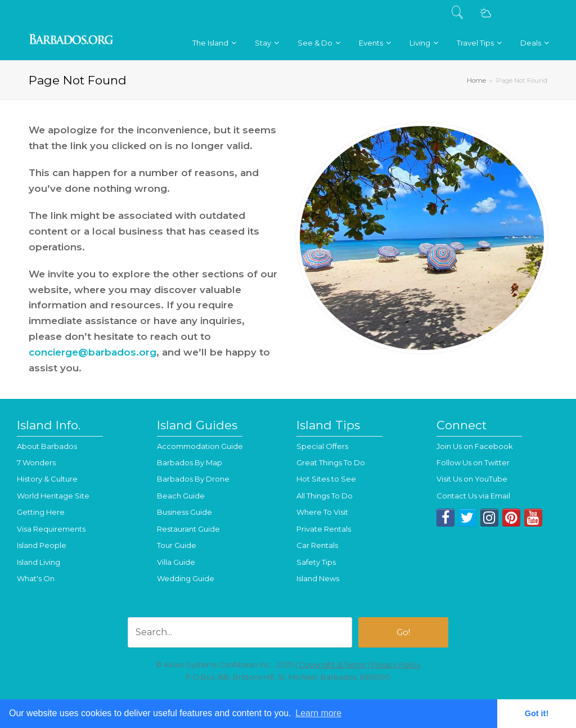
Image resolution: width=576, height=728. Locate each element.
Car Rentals (317, 545)
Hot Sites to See (326, 479)
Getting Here (41, 512)
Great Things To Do (331, 462)
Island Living (39, 562)
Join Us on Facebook (475, 446)
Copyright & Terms (332, 664)
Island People (42, 545)
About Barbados (47, 446)
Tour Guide (177, 545)
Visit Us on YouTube (472, 479)
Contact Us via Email (473, 496)
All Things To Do (325, 496)
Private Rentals (324, 529)
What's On (36, 578)
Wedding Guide (186, 578)
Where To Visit (322, 512)
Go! (403, 632)
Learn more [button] (318, 713)
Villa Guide (176, 562)
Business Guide (184, 512)
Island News (318, 578)
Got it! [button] (537, 713)
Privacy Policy (396, 664)
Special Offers (322, 446)
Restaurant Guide (188, 529)
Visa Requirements (51, 529)
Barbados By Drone (193, 479)
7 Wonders (36, 462)
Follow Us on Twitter (473, 462)
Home (476, 80)
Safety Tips (316, 562)
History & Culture (47, 479)
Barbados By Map (190, 462)
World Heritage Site (53, 496)
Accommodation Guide (200, 446)
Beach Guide (181, 496)
